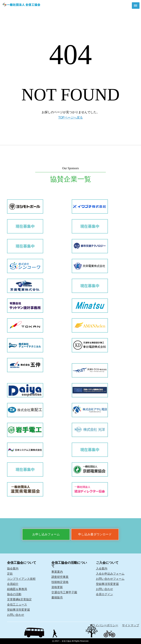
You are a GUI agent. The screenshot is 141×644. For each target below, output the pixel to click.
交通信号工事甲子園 (64, 592)
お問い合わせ (16, 615)
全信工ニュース (17, 604)
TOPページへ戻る (70, 117)
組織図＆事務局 (17, 589)
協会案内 (13, 568)
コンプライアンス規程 (21, 579)
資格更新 (57, 587)
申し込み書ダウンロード (95, 534)
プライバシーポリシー (104, 625)
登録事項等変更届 (18, 610)
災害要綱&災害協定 (19, 599)
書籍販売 (57, 597)
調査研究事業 (60, 577)
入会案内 (102, 568)
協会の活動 (14, 594)
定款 (10, 574)
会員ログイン (104, 594)
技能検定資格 (60, 582)
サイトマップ (131, 625)
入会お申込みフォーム (110, 574)
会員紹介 (13, 584)
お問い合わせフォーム (110, 579)
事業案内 (57, 572)
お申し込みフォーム (46, 534)
